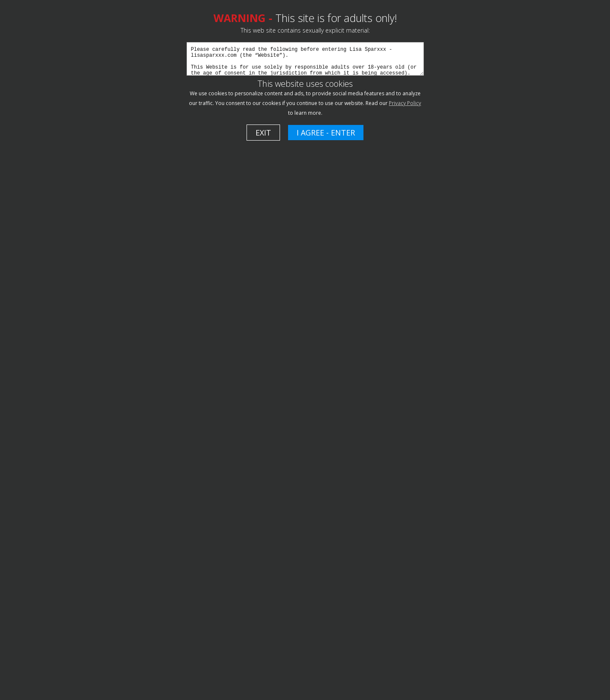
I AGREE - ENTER (326, 133)
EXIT (263, 133)
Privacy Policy (405, 103)
